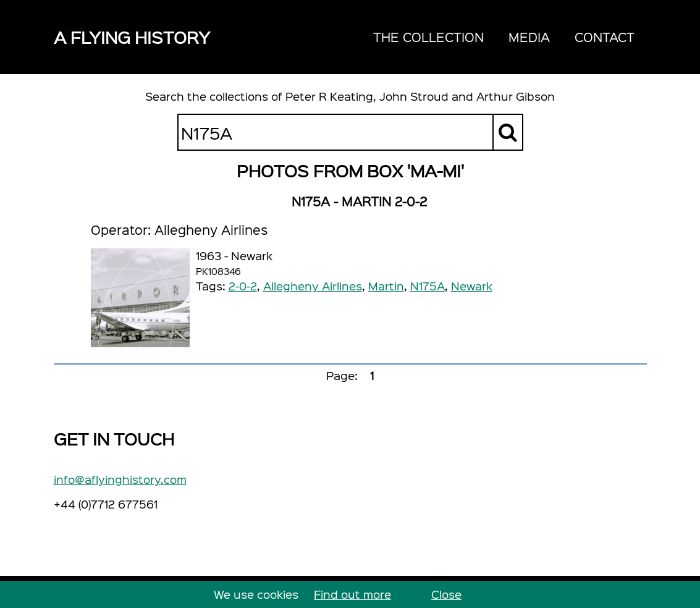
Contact (605, 37)
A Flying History (132, 37)
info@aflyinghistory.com (120, 479)
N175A (428, 286)
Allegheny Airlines (313, 286)
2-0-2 (243, 286)
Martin (386, 286)
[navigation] (504, 37)
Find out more (352, 594)
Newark (472, 286)
